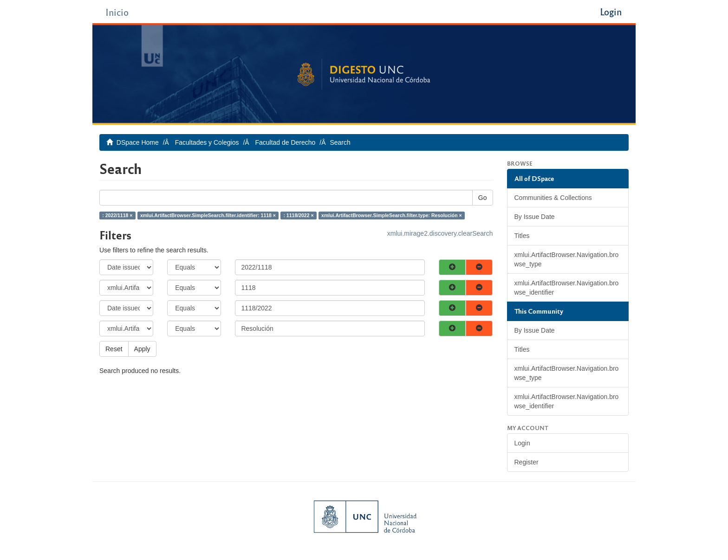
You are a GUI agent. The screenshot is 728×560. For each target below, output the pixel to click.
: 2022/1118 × (117, 215)
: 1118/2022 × (298, 215)
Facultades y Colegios (207, 142)
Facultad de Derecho (285, 142)
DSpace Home (138, 142)
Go (483, 198)
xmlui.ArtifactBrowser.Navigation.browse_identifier (567, 288)
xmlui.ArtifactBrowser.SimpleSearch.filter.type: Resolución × (392, 215)
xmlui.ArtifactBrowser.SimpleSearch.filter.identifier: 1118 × (208, 215)
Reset (114, 349)
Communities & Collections (553, 198)
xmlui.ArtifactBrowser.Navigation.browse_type (567, 259)
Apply (142, 349)
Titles (522, 236)
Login (522, 443)
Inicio (117, 12)
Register (526, 462)
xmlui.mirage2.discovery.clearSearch (440, 233)
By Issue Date (535, 217)
